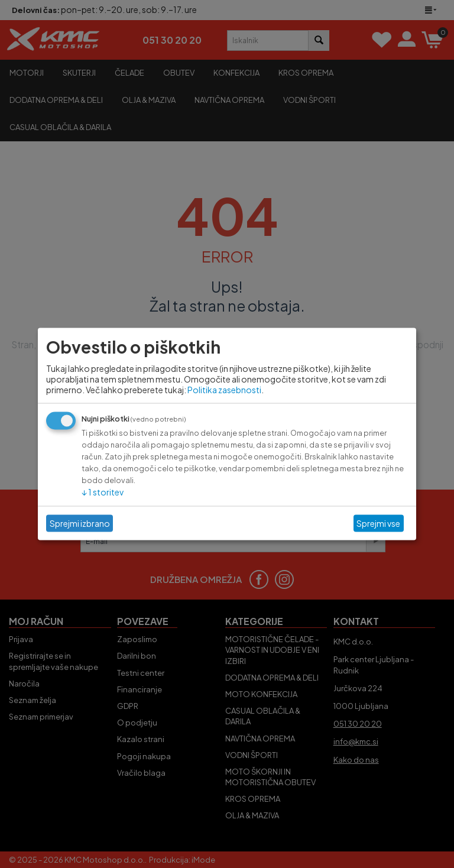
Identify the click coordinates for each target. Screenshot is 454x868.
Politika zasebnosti (224, 389)
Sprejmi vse (378, 523)
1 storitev (103, 491)
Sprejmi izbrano (80, 523)
